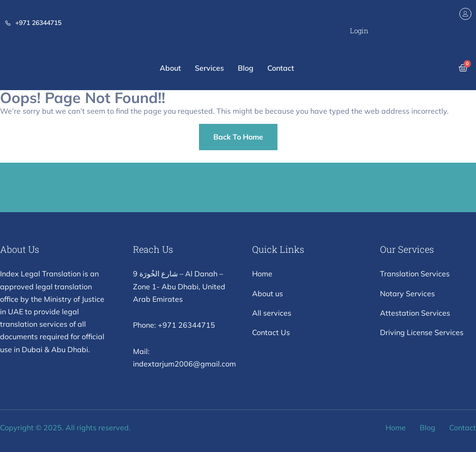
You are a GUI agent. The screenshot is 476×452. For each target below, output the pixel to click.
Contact (281, 68)
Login (359, 31)
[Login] (465, 14)
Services (209, 68)
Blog (246, 68)
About (170, 68)
